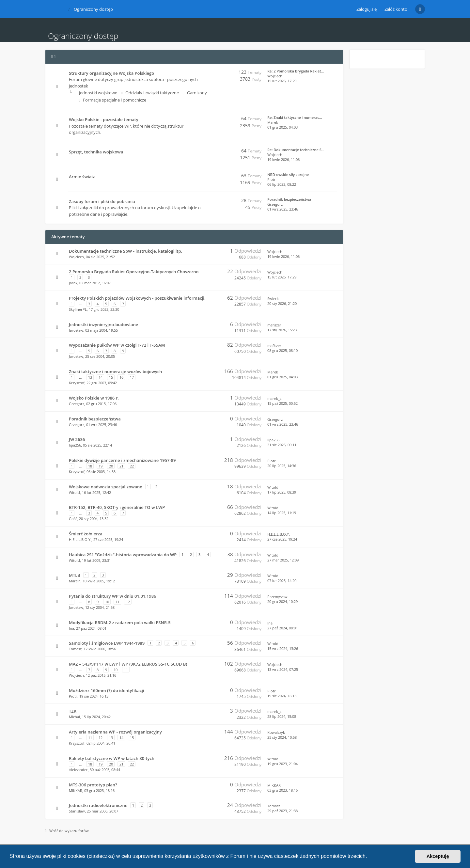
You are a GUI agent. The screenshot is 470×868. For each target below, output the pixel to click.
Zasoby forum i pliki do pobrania (102, 201)
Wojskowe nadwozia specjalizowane (106, 487)
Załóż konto (396, 9)
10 (107, 602)
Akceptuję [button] (438, 856)
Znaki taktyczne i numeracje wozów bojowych (115, 371)
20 (111, 466)
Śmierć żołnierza (86, 534)
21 (121, 466)
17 (132, 377)
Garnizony (195, 93)
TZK (73, 711)
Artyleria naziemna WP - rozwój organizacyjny (115, 732)
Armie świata (82, 177)
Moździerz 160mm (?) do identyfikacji (107, 690)
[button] (369, 857)
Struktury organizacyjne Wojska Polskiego (111, 73)
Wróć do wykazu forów (67, 831)
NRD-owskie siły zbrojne (288, 174)
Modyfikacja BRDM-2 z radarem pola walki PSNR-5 (120, 623)
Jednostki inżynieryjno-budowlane (103, 324)
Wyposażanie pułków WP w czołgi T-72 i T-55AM (117, 345)
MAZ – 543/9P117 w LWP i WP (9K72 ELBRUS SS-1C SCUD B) (128, 664)
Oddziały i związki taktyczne (150, 93)
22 (132, 466)
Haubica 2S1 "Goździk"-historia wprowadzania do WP (123, 555)
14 (101, 377)
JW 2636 (77, 439)
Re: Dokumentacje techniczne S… (296, 150)
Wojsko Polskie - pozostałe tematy (104, 119)
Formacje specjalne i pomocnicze (112, 100)
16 (121, 377)
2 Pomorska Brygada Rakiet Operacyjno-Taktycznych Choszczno (134, 272)
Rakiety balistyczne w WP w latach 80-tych (112, 758)
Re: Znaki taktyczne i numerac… (295, 117)
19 (101, 466)
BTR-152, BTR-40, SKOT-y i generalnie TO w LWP (117, 507)
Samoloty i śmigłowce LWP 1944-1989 (107, 643)
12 (128, 602)
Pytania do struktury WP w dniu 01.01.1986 (112, 596)
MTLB (75, 575)
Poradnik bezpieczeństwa (289, 199)
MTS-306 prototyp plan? (93, 785)
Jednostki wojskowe (96, 93)
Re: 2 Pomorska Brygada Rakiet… (296, 71)
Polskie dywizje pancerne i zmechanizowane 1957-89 (122, 460)
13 (90, 377)
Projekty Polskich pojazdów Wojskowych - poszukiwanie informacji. (137, 298)
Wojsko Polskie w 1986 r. (94, 398)
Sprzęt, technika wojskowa (96, 152)
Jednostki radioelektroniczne (98, 805)
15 (111, 377)
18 (90, 466)
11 (117, 602)
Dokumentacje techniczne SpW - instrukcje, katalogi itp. (125, 251)
